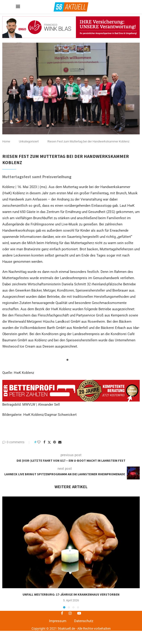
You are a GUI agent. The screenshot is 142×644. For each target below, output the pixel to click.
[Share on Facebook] (44, 442)
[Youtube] (79, 613)
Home (6, 141)
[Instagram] (70, 613)
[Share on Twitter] (49, 442)
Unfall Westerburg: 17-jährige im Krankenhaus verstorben (71, 594)
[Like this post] (39, 442)
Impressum (58, 621)
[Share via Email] (60, 442)
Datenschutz (84, 621)
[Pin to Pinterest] (55, 442)
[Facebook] (62, 613)
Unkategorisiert (29, 141)
